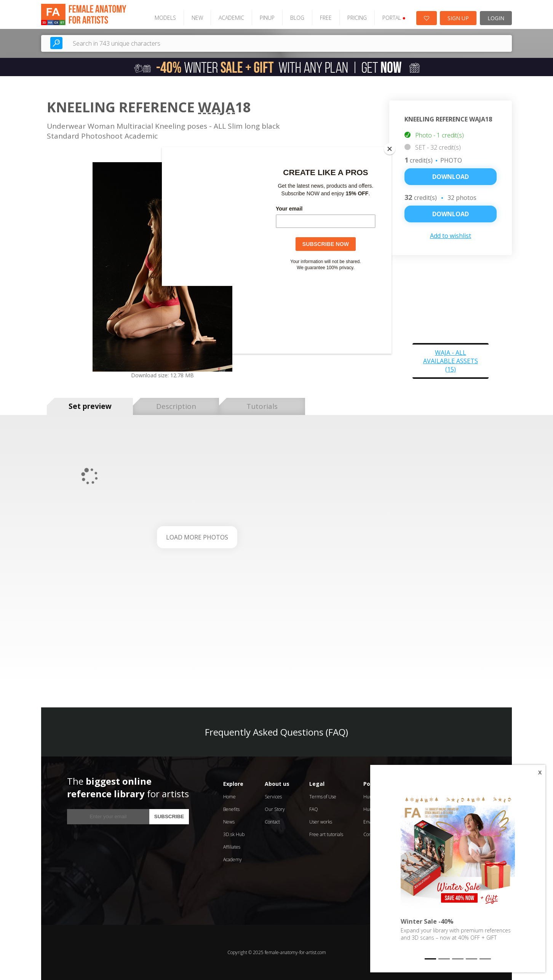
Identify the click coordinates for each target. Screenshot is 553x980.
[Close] (390, 149)
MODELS (165, 18)
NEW (197, 18)
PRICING (357, 18)
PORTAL (394, 18)
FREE (326, 18)
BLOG (297, 18)
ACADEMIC (231, 18)
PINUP (267, 18)
